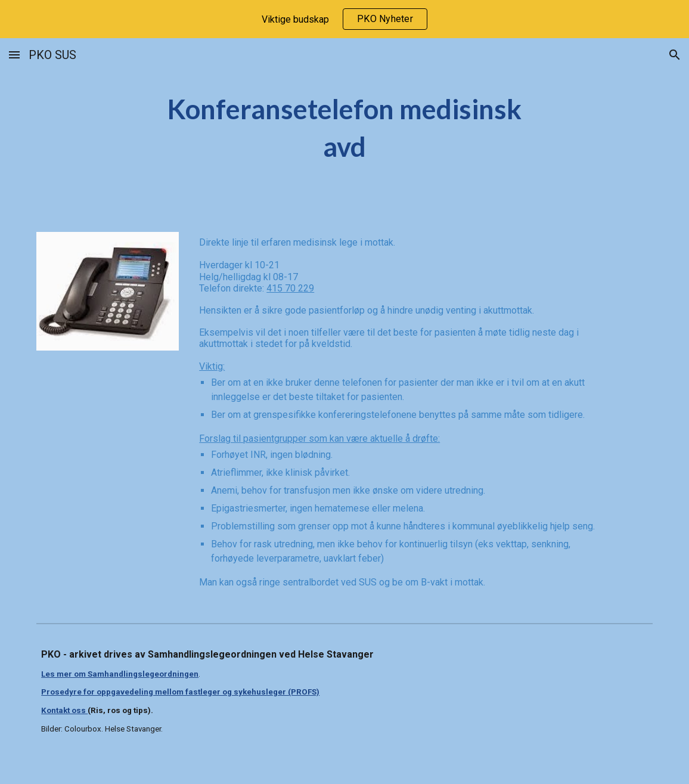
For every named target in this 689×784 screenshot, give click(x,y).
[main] (344, 128)
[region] (344, 19)
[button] (14, 55)
